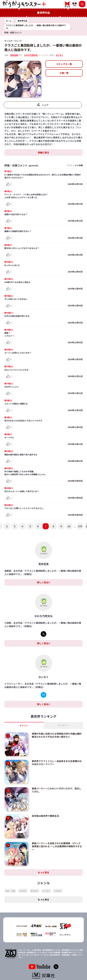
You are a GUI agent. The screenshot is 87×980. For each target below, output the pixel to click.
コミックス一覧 (64, 64)
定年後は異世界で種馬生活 (45, 816)
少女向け (58, 891)
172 (80, 526)
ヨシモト (59, 55)
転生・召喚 (10, 891)
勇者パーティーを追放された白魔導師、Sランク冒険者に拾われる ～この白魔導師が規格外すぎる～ (57, 846)
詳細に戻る (44, 152)
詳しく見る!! (43, 582)
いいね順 (79, 165)
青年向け (35, 891)
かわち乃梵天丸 (31, 55)
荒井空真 (14, 55)
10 (69, 526)
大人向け (46, 891)
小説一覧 (64, 73)
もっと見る (44, 872)
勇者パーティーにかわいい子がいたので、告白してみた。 (57, 790)
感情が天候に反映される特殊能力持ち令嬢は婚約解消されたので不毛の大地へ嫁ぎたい (57, 735)
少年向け (23, 891)
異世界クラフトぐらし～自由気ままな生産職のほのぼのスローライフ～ (57, 763)
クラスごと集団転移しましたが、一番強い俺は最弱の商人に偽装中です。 (43, 47)
